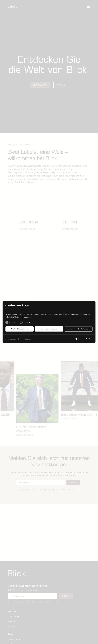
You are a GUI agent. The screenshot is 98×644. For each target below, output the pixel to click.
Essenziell (11, 322)
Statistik (25, 322)
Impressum (30, 339)
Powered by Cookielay (84, 339)
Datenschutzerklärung (14, 339)
